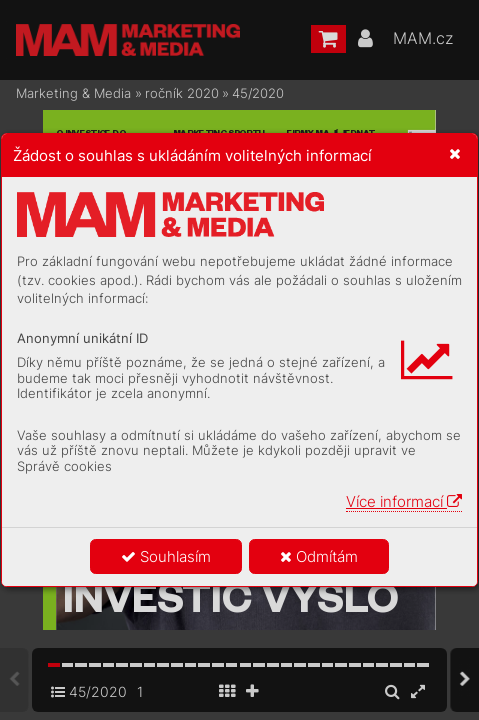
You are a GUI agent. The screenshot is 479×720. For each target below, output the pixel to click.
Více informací (404, 501)
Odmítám (319, 556)
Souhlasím (166, 556)
